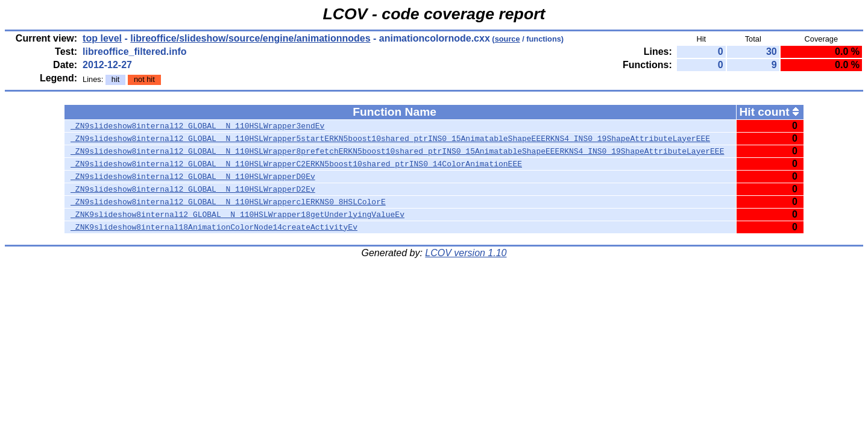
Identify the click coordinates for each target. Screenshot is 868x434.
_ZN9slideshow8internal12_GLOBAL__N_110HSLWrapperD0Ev (193, 177)
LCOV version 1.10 (466, 253)
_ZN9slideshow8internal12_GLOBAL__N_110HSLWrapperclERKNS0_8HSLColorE (228, 202)
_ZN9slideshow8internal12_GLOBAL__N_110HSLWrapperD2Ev (193, 189)
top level (102, 38)
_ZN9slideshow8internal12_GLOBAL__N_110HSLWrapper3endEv (197, 126)
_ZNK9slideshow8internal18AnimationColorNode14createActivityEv (214, 227)
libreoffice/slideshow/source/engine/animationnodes (250, 38)
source (508, 39)
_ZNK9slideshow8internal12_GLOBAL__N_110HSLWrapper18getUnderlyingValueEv (237, 215)
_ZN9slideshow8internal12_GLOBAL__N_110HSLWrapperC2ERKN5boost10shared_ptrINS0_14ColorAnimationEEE (296, 164)
